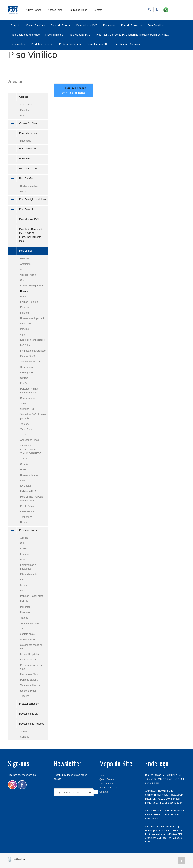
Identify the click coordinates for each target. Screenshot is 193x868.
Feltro (23, 559)
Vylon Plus (26, 429)
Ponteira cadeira (29, 680)
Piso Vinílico (18, 44)
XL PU (24, 434)
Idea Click (26, 324)
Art (22, 269)
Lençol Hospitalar (30, 654)
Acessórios (26, 105)
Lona (23, 591)
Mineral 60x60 (28, 356)
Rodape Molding (29, 186)
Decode (24, 291)
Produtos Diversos (42, 44)
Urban (23, 522)
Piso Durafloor (156, 25)
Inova (23, 480)
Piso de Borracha (132, 25)
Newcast (25, 258)
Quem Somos (34, 10)
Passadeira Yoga (29, 674)
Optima (24, 378)
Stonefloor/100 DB (30, 362)
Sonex (24, 731)
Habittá (24, 470)
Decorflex (25, 296)
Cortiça (24, 549)
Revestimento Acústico (126, 44)
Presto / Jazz (27, 506)
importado (26, 141)
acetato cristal (28, 634)
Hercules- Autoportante (33, 318)
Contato (98, 10)
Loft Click (25, 345)
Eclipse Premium (29, 302)
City (22, 280)
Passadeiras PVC (87, 25)
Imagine (25, 329)
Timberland (26, 517)
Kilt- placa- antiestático (33, 340)
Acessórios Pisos (29, 440)
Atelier (24, 459)
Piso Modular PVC (80, 35)
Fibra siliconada (29, 574)
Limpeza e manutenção (33, 351)
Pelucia (24, 601)
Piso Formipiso (54, 35)
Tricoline (25, 696)
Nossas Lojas (55, 10)
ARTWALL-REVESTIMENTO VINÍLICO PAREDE (31, 449)
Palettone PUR (28, 491)
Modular (25, 110)
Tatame (24, 618)
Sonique (25, 737)
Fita (22, 580)
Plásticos (25, 612)
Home (103, 775)
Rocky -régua (27, 398)
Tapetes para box (30, 623)
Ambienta (25, 264)
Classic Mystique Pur (32, 286)
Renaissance (27, 511)
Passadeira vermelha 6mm (32, 667)
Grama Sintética (36, 25)
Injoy (23, 334)
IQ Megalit (26, 486)
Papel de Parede (61, 25)
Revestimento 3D (97, 44)
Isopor (24, 585)
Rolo (23, 115)
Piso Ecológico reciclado (25, 35)
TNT (23, 628)
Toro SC (25, 424)
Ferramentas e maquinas (28, 567)
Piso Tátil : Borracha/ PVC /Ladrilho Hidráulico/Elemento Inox (132, 35)
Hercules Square (29, 475)
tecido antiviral (28, 691)
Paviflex (25, 383)
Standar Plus (27, 409)
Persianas (109, 25)
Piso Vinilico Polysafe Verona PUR (32, 499)
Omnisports (26, 367)
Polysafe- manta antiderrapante (29, 391)
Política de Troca (78, 10)
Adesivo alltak (28, 639)
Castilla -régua (28, 275)
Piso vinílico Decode (73, 88)
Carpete (16, 25)
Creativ (24, 464)
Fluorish (25, 313)
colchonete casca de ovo (31, 647)
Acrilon (24, 538)
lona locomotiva (29, 660)
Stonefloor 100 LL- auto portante (33, 416)
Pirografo (25, 607)
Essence (25, 307)
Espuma (25, 554)
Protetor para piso (70, 44)
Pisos (23, 191)
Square (24, 404)
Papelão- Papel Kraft (31, 596)
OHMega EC (27, 372)
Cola (23, 543)
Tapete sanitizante (30, 685)
